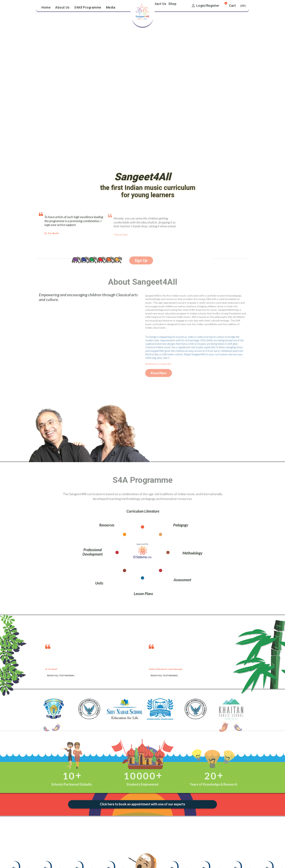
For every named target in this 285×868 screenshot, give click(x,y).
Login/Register (206, 6)
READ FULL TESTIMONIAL (61, 675)
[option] (93, 660)
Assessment (182, 580)
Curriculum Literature (143, 511)
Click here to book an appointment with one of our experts (142, 804)
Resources (107, 525)
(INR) (243, 6)
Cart (232, 6)
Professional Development (93, 552)
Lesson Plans (143, 594)
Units (99, 583)
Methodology (192, 553)
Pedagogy (181, 525)
